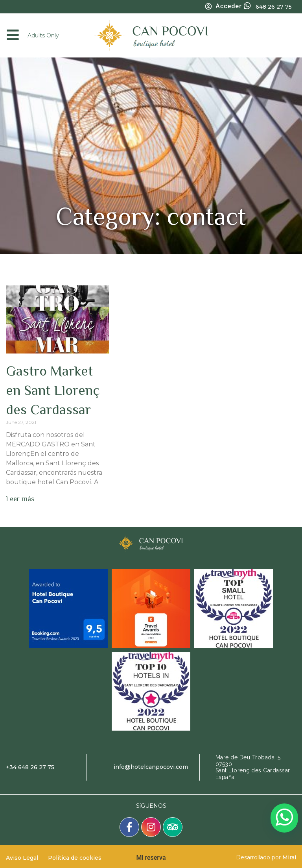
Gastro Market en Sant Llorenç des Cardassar (53, 390)
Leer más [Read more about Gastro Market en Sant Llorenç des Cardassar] (20, 499)
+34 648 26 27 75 (30, 767)
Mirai (289, 857)
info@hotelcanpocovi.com (151, 767)
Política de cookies (75, 858)
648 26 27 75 (274, 7)
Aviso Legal (22, 858)
